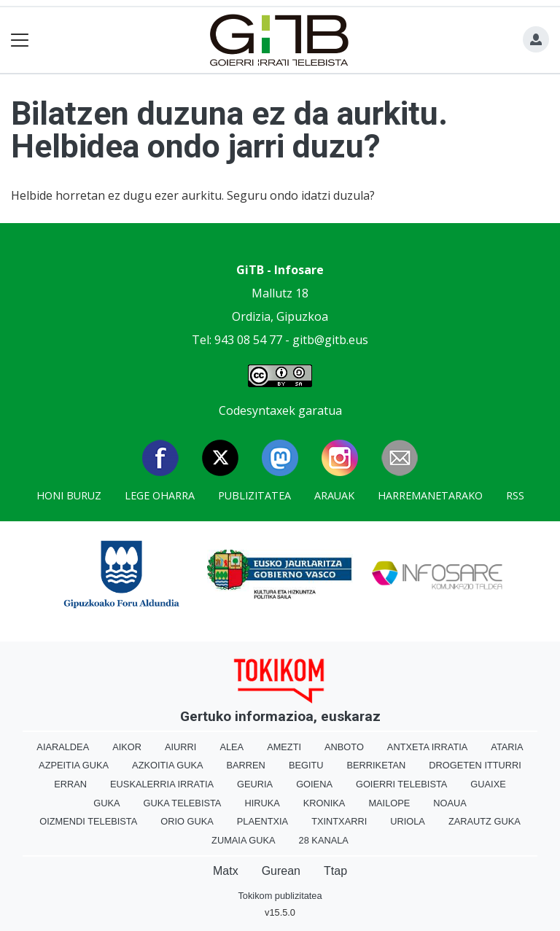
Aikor (127, 747)
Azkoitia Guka (167, 765)
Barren (246, 765)
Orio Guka (187, 821)
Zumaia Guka (243, 840)
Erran (70, 784)
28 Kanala (324, 840)
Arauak (334, 495)
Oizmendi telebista (88, 821)
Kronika (324, 803)
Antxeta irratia (427, 747)
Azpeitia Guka (74, 765)
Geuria (255, 784)
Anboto (344, 747)
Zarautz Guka (485, 821)
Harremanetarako (430, 495)
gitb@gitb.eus (330, 340)
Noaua (450, 803)
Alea (232, 747)
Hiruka (262, 803)
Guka (106, 803)
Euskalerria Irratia (162, 784)
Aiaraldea (63, 747)
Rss (515, 495)
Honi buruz (69, 495)
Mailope (389, 803)
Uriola (408, 821)
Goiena (314, 784)
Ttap (335, 871)
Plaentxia (262, 821)
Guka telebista (182, 803)
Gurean (281, 871)
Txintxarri (339, 821)
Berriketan (377, 765)
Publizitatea (254, 495)
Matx (226, 871)
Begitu (306, 765)
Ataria (507, 747)
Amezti (284, 747)
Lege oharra (160, 495)
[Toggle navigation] (20, 40)
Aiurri (180, 747)
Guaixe (488, 784)
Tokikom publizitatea (280, 896)
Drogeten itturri (475, 765)
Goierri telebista (401, 784)
